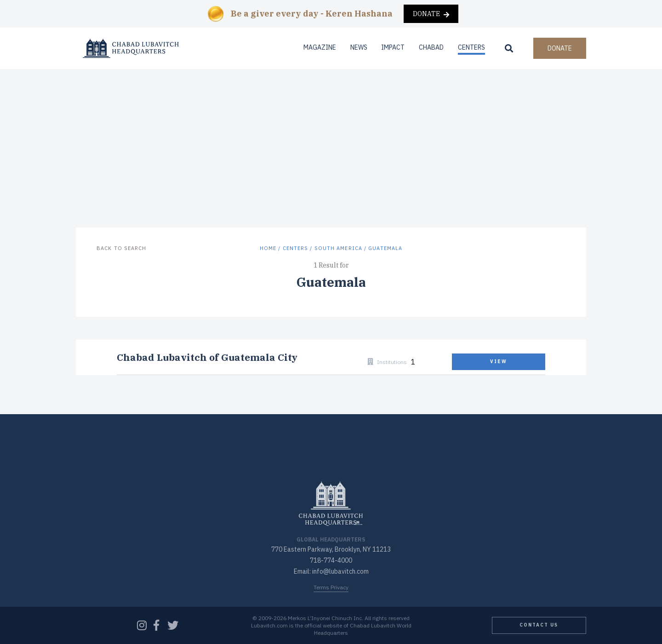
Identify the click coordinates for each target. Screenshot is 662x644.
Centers (471, 47)
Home (268, 248)
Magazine (320, 47)
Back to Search (121, 248)
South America (338, 248)
